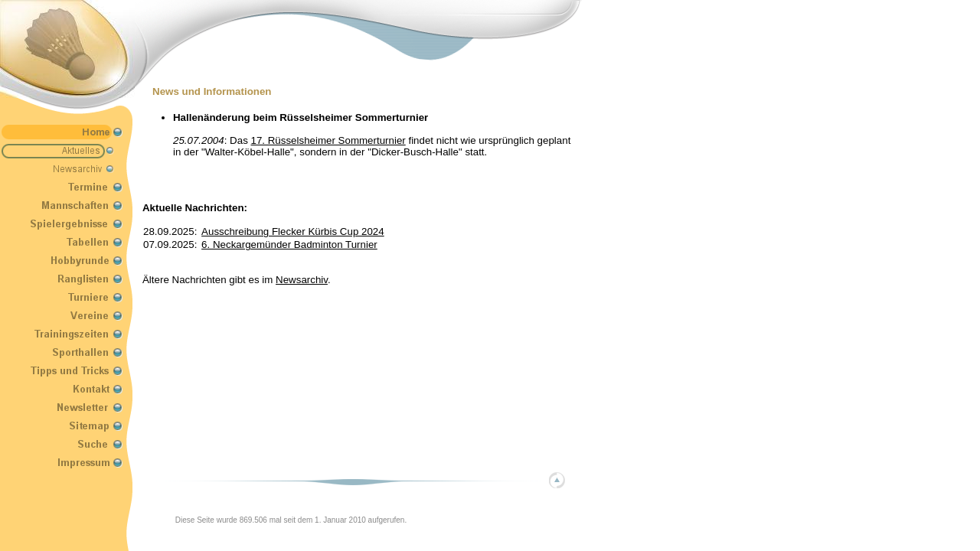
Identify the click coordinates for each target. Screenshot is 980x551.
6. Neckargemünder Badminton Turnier (289, 245)
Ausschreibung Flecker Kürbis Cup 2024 (293, 231)
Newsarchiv (302, 280)
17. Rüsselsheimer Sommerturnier (328, 140)
